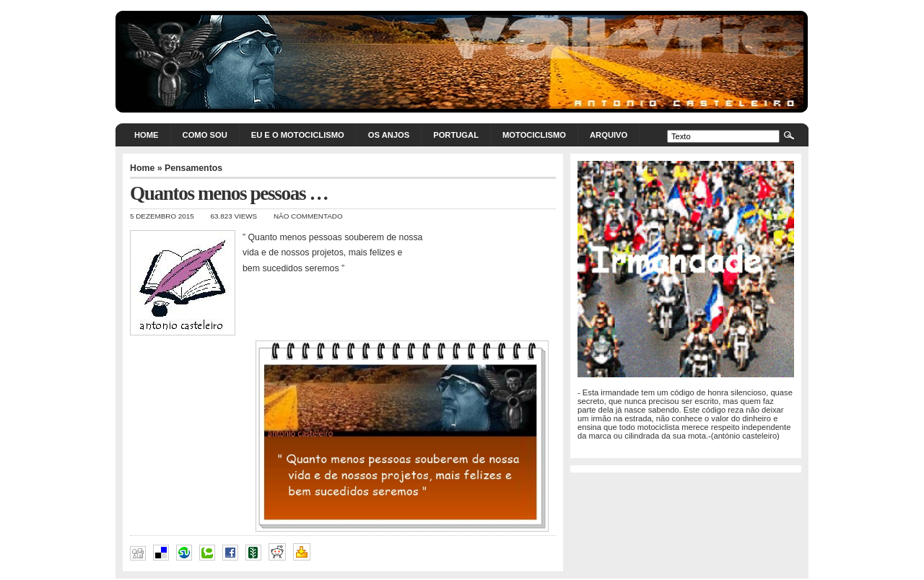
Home (147, 135)
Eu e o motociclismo (298, 135)
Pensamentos (193, 168)
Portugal (456, 135)
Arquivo (609, 135)
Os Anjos (389, 135)
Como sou (205, 135)
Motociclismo (534, 135)
